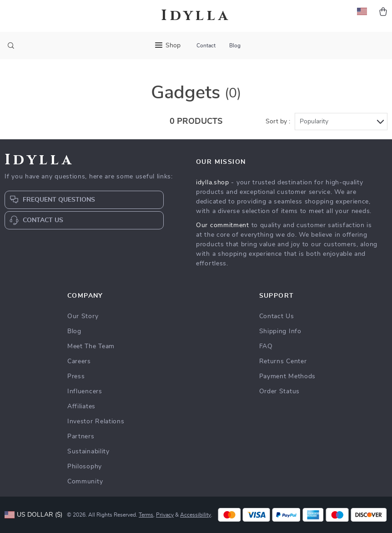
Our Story (83, 316)
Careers (79, 361)
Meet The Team (91, 346)
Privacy (165, 515)
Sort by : (278, 122)
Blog (235, 46)
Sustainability (88, 452)
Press (76, 376)
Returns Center (283, 361)
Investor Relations (96, 421)
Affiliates (81, 406)
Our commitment (223, 225)
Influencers (85, 391)
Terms (146, 515)
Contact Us (277, 316)
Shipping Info (280, 331)
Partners (81, 437)
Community (85, 482)
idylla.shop (213, 183)
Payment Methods (288, 376)
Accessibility (196, 515)
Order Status (279, 391)
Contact (206, 46)
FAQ (266, 346)
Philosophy (85, 467)
